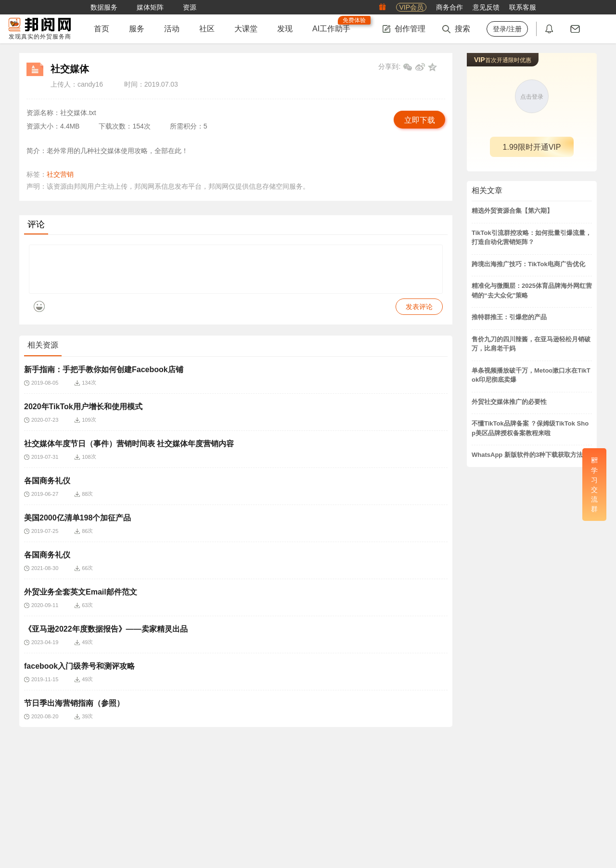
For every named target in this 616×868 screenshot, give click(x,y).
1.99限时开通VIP (532, 147)
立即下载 (420, 120)
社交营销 (60, 174)
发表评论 (419, 314)
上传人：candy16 (77, 84)
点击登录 (532, 97)
